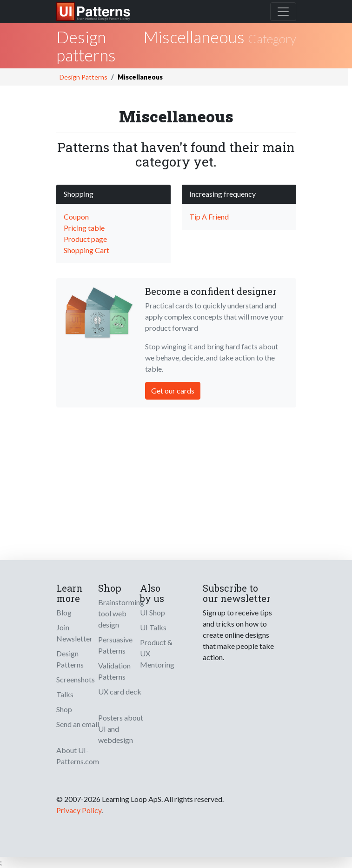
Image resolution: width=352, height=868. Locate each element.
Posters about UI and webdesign (121, 729)
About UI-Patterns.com (78, 756)
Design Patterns (83, 77)
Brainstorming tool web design (121, 613)
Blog (64, 612)
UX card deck (120, 691)
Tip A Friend (209, 217)
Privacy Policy (79, 810)
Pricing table (84, 228)
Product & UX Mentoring (157, 653)
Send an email (78, 724)
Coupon (76, 217)
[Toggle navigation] (283, 12)
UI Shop (153, 612)
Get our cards (173, 391)
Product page (85, 239)
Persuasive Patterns (115, 645)
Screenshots (76, 679)
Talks (65, 694)
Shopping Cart (86, 250)
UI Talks (153, 627)
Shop (64, 709)
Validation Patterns (114, 671)
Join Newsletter (74, 633)
